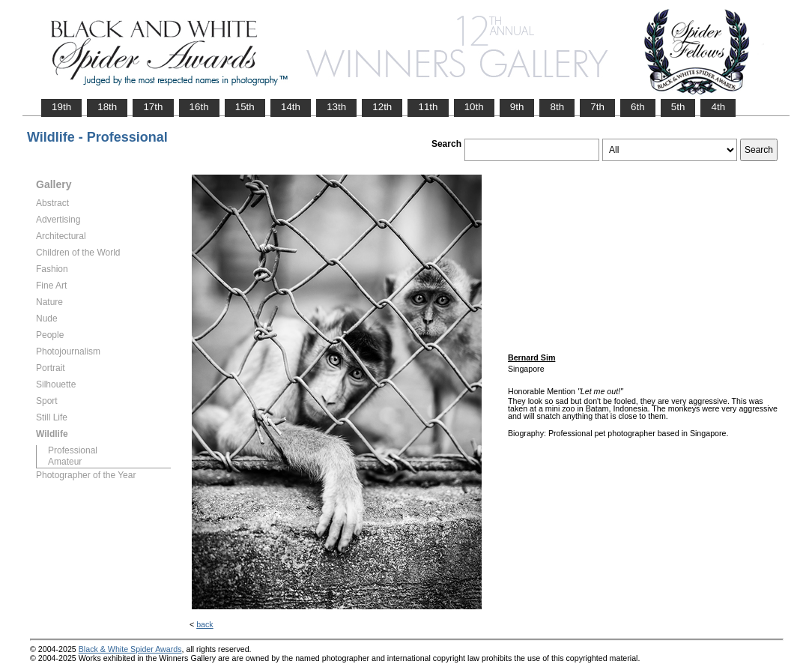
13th (336, 107)
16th (199, 107)
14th (291, 107)
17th (153, 107)
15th (245, 107)
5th (678, 107)
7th (597, 107)
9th (517, 107)
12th (382, 107)
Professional (73, 450)
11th (428, 107)
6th (638, 107)
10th (474, 107)
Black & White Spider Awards (130, 649)
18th (107, 107)
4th (718, 107)
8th (557, 107)
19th (61, 107)
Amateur (65, 462)
